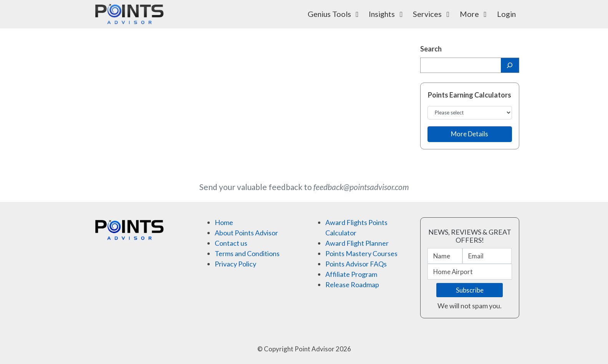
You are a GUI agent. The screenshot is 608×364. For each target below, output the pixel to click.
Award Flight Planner (357, 243)
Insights (387, 14)
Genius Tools (335, 14)
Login (506, 14)
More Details (470, 134)
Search (431, 49)
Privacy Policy (235, 264)
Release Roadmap (352, 285)
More (475, 14)
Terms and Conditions (247, 253)
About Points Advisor (246, 233)
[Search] (510, 65)
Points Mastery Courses (361, 253)
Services (433, 14)
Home (224, 222)
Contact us (231, 243)
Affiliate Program (351, 274)
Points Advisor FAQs (356, 264)
